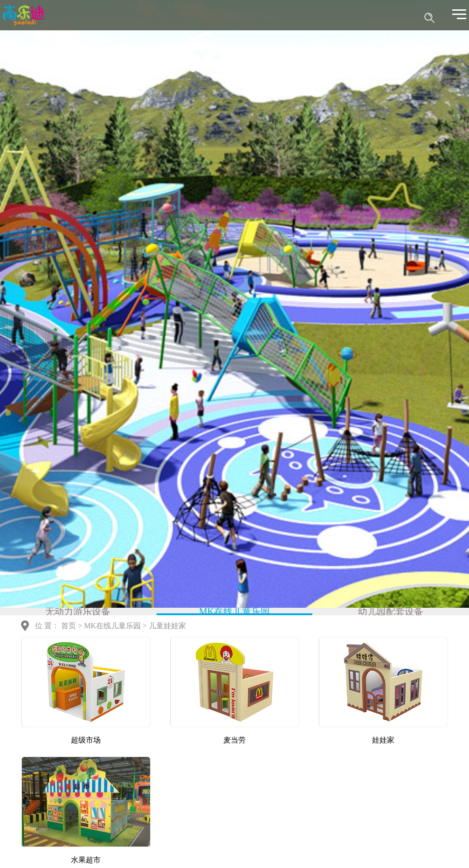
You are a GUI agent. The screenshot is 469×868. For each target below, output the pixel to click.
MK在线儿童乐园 (234, 611)
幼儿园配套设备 (391, 611)
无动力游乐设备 (78, 611)
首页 (69, 626)
